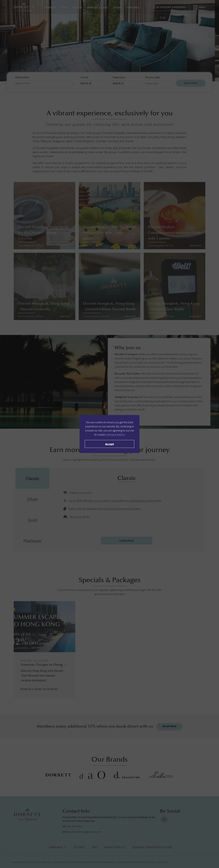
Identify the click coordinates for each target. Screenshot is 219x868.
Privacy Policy (116, 435)
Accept (110, 444)
